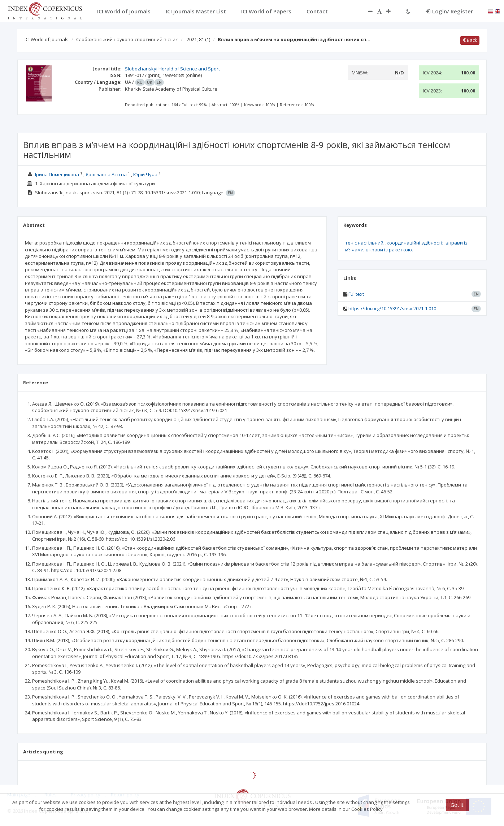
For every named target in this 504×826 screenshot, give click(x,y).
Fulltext (356, 294)
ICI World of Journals (47, 39)
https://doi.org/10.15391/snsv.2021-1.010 (392, 308)
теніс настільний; (365, 243)
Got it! (458, 805)
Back (470, 40)
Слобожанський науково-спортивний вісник (127, 39)
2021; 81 (198, 39)
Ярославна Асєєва (106, 174)
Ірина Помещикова (57, 174)
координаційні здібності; (415, 243)
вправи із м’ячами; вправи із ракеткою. (406, 246)
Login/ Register (449, 11)
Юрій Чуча (145, 174)
